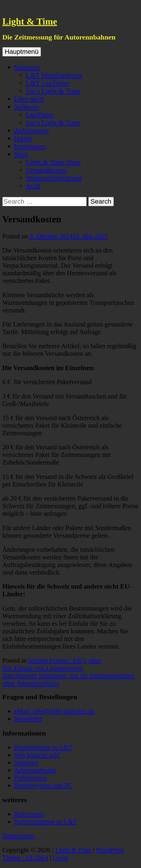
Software (27, 107)
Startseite (27, 67)
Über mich (29, 99)
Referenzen (29, 814)
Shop (21, 154)
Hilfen (23, 138)
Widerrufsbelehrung (54, 178)
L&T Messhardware (54, 75)
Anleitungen (31, 130)
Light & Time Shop (53, 162)
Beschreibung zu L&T (43, 747)
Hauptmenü (22, 52)
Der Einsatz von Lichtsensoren (43, 668)
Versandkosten (46, 170)
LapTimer (40, 115)
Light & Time (30, 21)
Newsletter (28, 719)
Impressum (30, 146)
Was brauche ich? (37, 755)
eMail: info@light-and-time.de (54, 711)
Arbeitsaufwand (35, 770)
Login (60, 858)
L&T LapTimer (48, 83)
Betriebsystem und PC (43, 785)
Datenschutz (19, 836)
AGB (33, 186)
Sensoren (26, 763)
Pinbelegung (30, 778)
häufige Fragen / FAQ (57, 660)
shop (95, 660)
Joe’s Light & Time (53, 91)
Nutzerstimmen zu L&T (45, 822)
